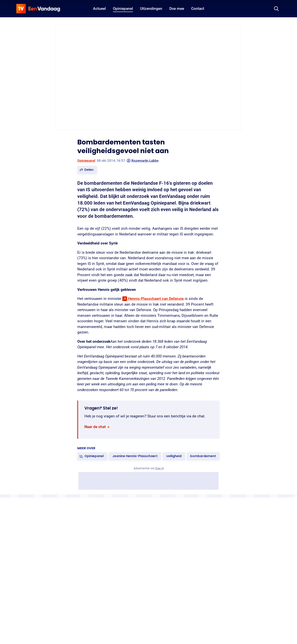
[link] (97, 427)
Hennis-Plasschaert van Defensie (156, 299)
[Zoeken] (276, 9)
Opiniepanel (86, 161)
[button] (87, 170)
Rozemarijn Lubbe (143, 161)
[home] (38, 9)
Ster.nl (159, 468)
